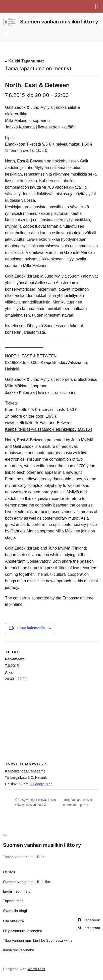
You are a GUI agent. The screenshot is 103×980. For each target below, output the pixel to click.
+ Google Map (41, 784)
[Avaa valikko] (6, 34)
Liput (9, 138)
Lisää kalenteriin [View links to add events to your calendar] (31, 628)
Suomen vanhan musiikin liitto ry (59, 22)
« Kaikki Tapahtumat (24, 61)
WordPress (36, 969)
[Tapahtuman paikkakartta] (51, 721)
